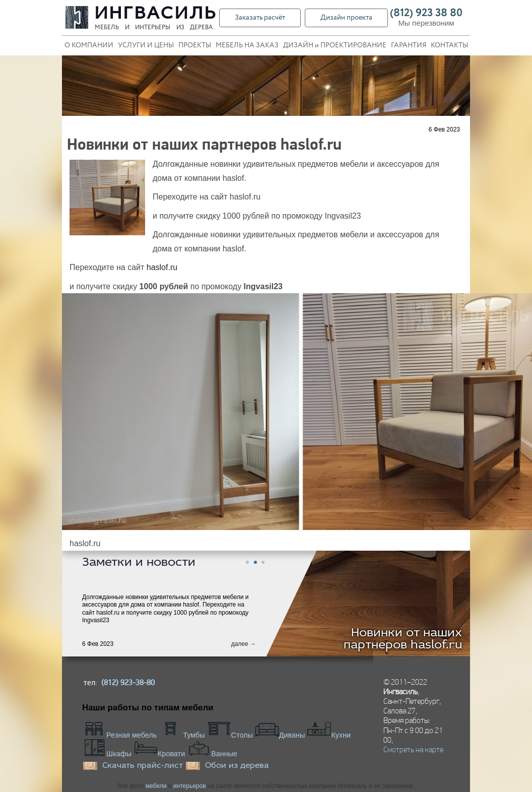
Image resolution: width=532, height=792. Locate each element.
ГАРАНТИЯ (409, 46)
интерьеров (190, 786)
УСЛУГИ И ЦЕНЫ (146, 46)
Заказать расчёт (260, 18)
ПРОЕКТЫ (195, 46)
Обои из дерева (237, 766)
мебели (156, 786)
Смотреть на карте (413, 749)
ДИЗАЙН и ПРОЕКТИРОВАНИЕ (335, 46)
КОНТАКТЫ (449, 46)
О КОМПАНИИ (89, 46)
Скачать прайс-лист (143, 766)
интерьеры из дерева (174, 28)
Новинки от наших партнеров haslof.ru (403, 639)
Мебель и (112, 28)
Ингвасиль (156, 14)
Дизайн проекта (346, 18)
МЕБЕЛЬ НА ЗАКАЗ (247, 46)
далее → (244, 644)
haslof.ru (162, 267)
